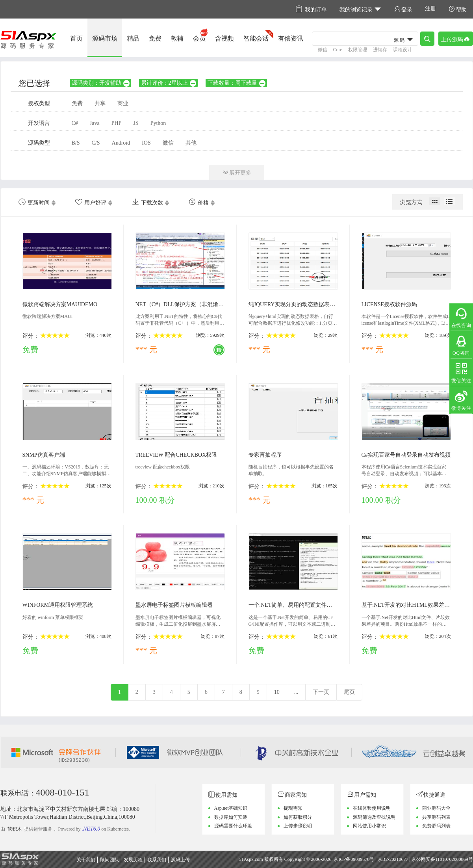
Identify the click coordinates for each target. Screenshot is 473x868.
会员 (199, 38)
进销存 (380, 50)
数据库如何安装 (231, 817)
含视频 (224, 38)
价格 (199, 202)
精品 (133, 38)
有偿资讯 (291, 38)
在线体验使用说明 (372, 808)
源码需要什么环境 (233, 826)
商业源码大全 (436, 808)
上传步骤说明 (298, 826)
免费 (155, 38)
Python (158, 123)
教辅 (177, 38)
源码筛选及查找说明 (374, 817)
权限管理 (358, 50)
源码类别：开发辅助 (101, 83)
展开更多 (237, 172)
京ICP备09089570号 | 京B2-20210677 (371, 859)
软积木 (15, 829)
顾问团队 (109, 860)
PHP (117, 123)
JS (136, 123)
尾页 (349, 692)
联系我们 (157, 860)
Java (95, 123)
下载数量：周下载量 (237, 83)
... (296, 692)
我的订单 (311, 9)
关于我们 (86, 860)
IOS (146, 143)
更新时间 (34, 202)
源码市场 (105, 38)
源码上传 (180, 860)
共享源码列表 (436, 817)
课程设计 (403, 50)
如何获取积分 (298, 817)
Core (338, 50)
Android (121, 143)
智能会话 (256, 38)
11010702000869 (452, 859)
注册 (430, 8)
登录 (403, 9)
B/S (76, 143)
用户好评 (91, 202)
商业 (123, 103)
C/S (96, 143)
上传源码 (456, 39)
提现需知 (293, 808)
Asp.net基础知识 (231, 808)
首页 (76, 38)
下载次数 (147, 202)
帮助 (458, 9)
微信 (323, 50)
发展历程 (133, 860)
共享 (100, 103)
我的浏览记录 (361, 9)
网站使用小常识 (369, 826)
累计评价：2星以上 (169, 83)
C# (75, 123)
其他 (191, 143)
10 (277, 692)
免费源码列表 (436, 826)
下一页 (321, 692)
